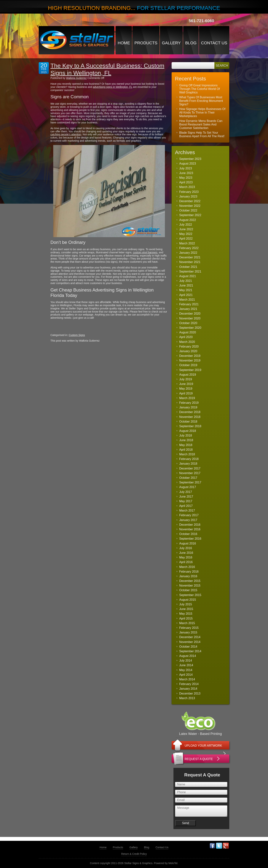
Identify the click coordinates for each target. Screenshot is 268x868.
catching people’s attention (66, 134)
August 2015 (188, 600)
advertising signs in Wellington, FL (113, 87)
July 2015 (186, 604)
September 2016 (190, 539)
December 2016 (190, 525)
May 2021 (186, 290)
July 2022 (186, 225)
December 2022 (190, 201)
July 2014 (186, 661)
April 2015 (186, 618)
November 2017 (190, 473)
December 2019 (190, 356)
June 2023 (186, 173)
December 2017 (190, 468)
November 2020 (190, 318)
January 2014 (188, 689)
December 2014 (190, 637)
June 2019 (186, 384)
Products (146, 43)
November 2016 (190, 529)
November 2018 (190, 417)
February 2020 (189, 347)
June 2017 (186, 497)
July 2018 (186, 435)
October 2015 (188, 590)
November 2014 (190, 642)
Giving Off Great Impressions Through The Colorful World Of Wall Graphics (200, 89)
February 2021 (189, 304)
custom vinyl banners (145, 252)
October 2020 (188, 323)
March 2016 (187, 567)
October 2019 (188, 365)
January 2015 (188, 632)
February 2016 (189, 572)
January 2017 (188, 520)
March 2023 (187, 187)
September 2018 (190, 426)
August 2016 (188, 543)
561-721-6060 (201, 21)
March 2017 (187, 511)
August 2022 (188, 220)
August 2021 (188, 276)
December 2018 (190, 412)
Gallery (171, 43)
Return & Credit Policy (134, 854)
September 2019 (190, 370)
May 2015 (186, 614)
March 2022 (187, 243)
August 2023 (188, 164)
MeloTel (173, 863)
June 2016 (186, 553)
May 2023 (186, 178)
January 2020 (188, 351)
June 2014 (186, 665)
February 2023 (189, 192)
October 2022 (188, 210)
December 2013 (190, 693)
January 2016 (188, 576)
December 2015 (190, 581)
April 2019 (186, 393)
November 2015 (190, 586)
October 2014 (188, 647)
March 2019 (187, 398)
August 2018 (188, 431)
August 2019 (188, 375)
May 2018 (186, 445)
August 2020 (188, 332)
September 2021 (190, 271)
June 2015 (186, 609)
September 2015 (190, 595)
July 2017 (186, 492)
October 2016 (188, 534)
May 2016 (186, 557)
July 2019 (186, 379)
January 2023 (188, 196)
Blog (191, 43)
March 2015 (187, 623)
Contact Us (214, 43)
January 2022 (188, 253)
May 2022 (186, 234)
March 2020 (187, 342)
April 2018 (186, 450)
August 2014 (188, 656)
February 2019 (189, 403)
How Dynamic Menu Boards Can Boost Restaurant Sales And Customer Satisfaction (201, 124)
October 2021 (188, 267)
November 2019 (190, 360)
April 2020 (186, 337)
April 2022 (186, 239)
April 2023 (186, 182)
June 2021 (186, 285)
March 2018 (187, 454)
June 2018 (186, 440)
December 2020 (190, 314)
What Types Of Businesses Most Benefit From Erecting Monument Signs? (201, 101)
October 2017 (188, 478)
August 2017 (188, 487)
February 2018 (189, 459)
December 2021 (190, 257)
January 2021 (188, 309)
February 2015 (189, 628)
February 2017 (189, 515)
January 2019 (188, 407)
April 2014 (186, 675)
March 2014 (187, 679)
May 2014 (186, 670)
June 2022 (186, 229)
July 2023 (186, 168)
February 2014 (189, 684)
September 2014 (190, 651)
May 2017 (186, 501)
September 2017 (190, 482)
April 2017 (186, 506)
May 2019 (186, 389)
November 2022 (190, 206)
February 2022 (189, 248)
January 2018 (188, 464)
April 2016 (186, 562)
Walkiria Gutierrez (76, 78)
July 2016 (186, 548)
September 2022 (190, 215)
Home (124, 43)
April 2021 (186, 295)
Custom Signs (77, 335)
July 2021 (186, 281)
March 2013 (187, 698)
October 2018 (188, 422)
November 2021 (190, 262)
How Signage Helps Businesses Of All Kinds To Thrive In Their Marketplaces (202, 113)
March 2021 (187, 300)
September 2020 (190, 328)
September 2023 (190, 159)
